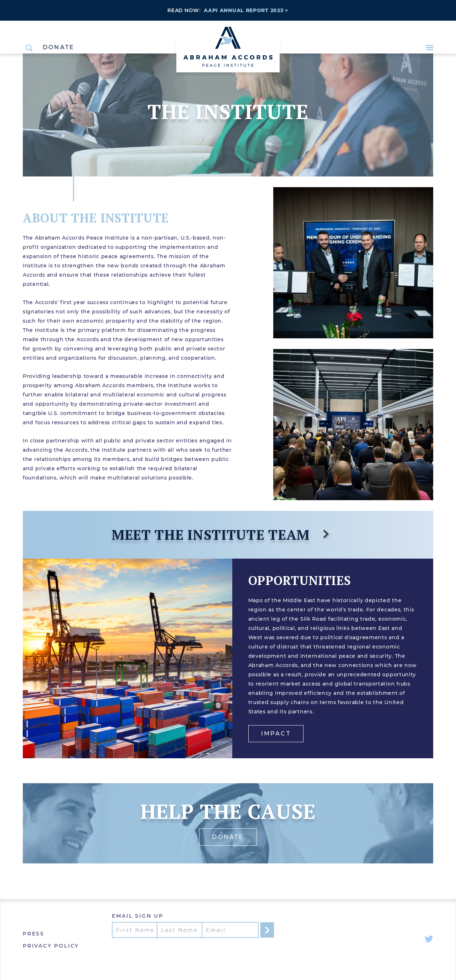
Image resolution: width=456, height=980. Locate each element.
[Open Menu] (430, 48)
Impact (276, 733)
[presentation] (166, 952)
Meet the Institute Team (221, 535)
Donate (59, 47)
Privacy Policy (51, 946)
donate (228, 837)
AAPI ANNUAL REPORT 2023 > (246, 10)
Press (34, 934)
